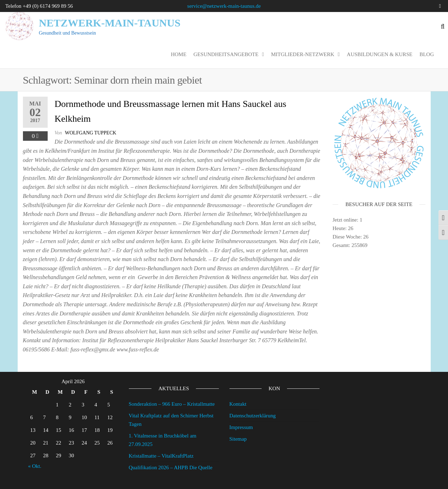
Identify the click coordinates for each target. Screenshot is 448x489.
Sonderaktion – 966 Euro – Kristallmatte (172, 404)
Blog (427, 54)
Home (179, 54)
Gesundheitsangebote (226, 54)
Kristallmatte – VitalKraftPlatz (161, 456)
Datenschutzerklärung (253, 416)
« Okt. (35, 466)
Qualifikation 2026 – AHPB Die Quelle (171, 467)
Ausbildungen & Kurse (380, 54)
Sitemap (238, 439)
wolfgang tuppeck (91, 133)
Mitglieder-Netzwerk (303, 54)
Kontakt (238, 404)
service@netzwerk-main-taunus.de (224, 6)
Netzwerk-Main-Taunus (110, 23)
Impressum (241, 427)
